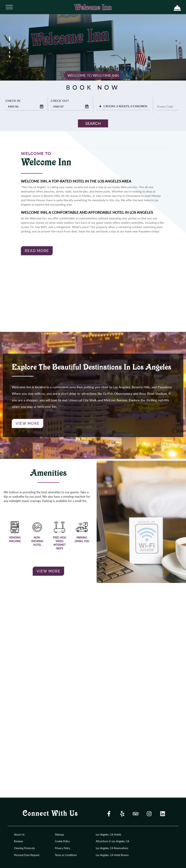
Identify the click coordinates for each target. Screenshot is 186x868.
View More (28, 423)
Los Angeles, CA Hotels (108, 835)
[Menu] (9, 7)
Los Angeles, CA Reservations (112, 848)
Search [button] (93, 123)
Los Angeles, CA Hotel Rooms (112, 855)
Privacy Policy (62, 848)
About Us (19, 835)
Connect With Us (50, 814)
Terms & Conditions (66, 855)
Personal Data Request (27, 855)
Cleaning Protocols (24, 848)
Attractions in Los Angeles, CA (112, 841)
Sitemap (59, 835)
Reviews (19, 841)
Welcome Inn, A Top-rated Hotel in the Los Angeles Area (76, 181)
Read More (37, 251)
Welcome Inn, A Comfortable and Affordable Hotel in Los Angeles (87, 212)
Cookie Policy (62, 841)
